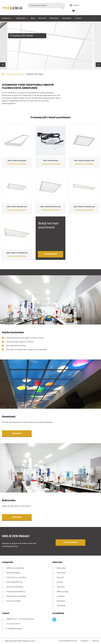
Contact (78, 18)
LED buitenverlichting (15, 587)
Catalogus (61, 596)
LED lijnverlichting (13, 573)
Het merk (42, 18)
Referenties (54, 18)
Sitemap (95, 641)
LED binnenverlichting (15, 74)
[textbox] (46, 5)
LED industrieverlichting (16, 592)
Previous (3, 65)
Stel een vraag (70, 542)
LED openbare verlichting (16, 596)
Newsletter (61, 601)
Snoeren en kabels (13, 601)
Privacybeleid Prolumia (68, 641)
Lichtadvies (61, 606)
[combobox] (46, 5)
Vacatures (61, 587)
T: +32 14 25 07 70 (13, 624)
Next (98, 65)
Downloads (67, 18)
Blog (33, 18)
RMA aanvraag (63, 592)
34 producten (51, 254)
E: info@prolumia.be (14, 629)
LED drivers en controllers (16, 578)
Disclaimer (85, 641)
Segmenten (21, 18)
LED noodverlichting (14, 582)
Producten (6, 18)
